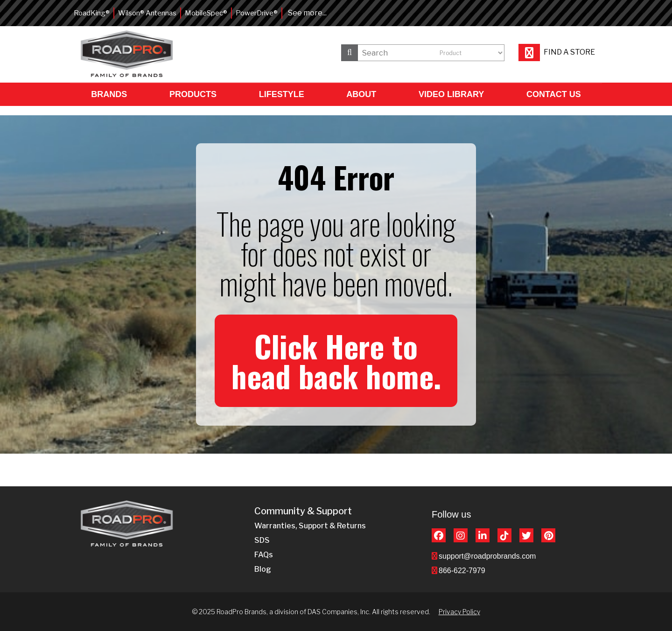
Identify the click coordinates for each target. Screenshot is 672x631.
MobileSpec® (206, 13)
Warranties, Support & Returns (310, 526)
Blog (263, 569)
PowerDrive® (257, 13)
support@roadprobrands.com (487, 556)
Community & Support (303, 511)
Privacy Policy (459, 612)
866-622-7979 (462, 571)
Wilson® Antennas (147, 13)
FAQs (264, 555)
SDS (262, 540)
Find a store (557, 52)
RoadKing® (92, 13)
